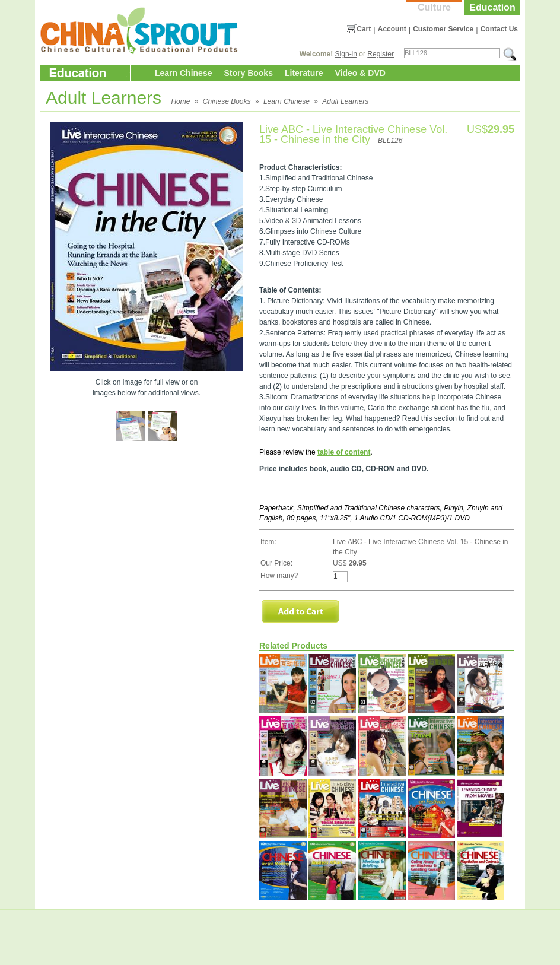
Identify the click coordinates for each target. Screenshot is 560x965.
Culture (434, 7)
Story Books (248, 73)
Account (392, 29)
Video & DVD (360, 73)
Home (180, 101)
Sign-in (346, 54)
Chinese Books (227, 101)
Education (492, 7)
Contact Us (499, 29)
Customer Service (443, 29)
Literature (304, 73)
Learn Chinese (183, 73)
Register (381, 54)
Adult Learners (345, 101)
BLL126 (390, 141)
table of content (344, 452)
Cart (364, 29)
